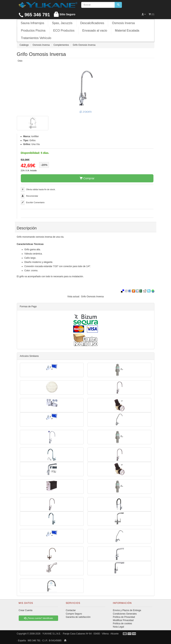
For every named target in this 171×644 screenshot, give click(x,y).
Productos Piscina (33, 31)
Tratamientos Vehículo (36, 38)
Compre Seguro (74, 614)
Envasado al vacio (95, 31)
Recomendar (32, 196)
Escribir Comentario (35, 202)
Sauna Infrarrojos (33, 23)
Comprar (87, 178)
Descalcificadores (92, 23)
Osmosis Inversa (123, 23)
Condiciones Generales (125, 614)
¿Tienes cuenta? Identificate (38, 618)
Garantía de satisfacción (78, 617)
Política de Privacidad (124, 617)
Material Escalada (127, 31)
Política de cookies (122, 624)
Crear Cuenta (26, 610)
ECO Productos (64, 31)
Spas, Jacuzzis (62, 23)
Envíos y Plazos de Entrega (127, 610)
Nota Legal (118, 627)
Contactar (71, 610)
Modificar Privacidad (123, 620)
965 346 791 (34, 15)
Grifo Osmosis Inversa (92, 297)
